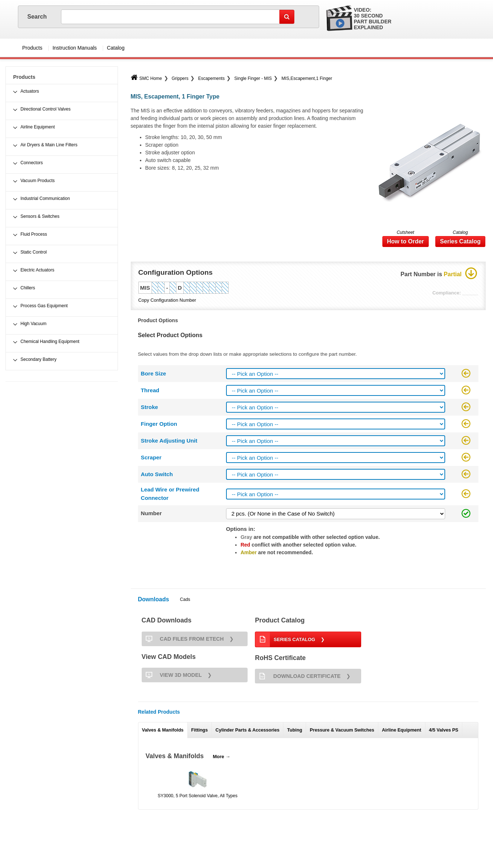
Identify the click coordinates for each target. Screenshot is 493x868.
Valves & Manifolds (163, 730)
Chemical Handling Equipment (50, 342)
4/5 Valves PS (444, 730)
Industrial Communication (45, 198)
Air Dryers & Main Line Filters (49, 145)
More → (222, 757)
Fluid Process (34, 234)
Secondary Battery (39, 359)
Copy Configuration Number (167, 300)
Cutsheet (405, 232)
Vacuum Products (38, 181)
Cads (185, 599)
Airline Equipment (402, 730)
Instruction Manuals (75, 48)
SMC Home (146, 78)
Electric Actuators (37, 270)
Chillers (28, 288)
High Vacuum (33, 324)
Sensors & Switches (40, 216)
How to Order (406, 241)
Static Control (34, 252)
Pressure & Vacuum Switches (342, 730)
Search (38, 17)
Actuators (30, 91)
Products (32, 48)
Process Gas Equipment (44, 306)
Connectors (32, 163)
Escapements (211, 78)
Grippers (180, 78)
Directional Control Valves (45, 109)
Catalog (116, 48)
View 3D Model (172, 675)
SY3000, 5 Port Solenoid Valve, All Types (198, 796)
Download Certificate (298, 676)
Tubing (295, 730)
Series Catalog (460, 241)
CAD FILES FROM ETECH (183, 639)
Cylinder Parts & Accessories (247, 730)
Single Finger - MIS (253, 78)
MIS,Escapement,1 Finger (307, 78)
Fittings (200, 730)
